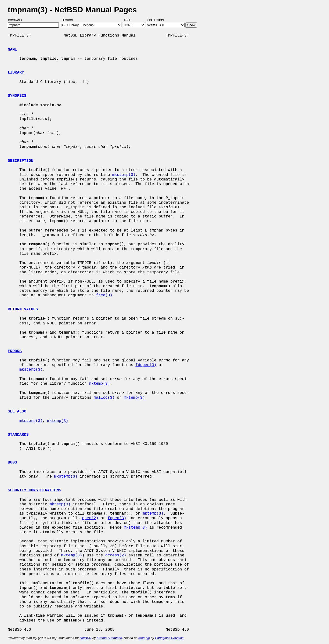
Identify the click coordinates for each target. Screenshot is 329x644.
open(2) (90, 518)
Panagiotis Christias (169, 638)
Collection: (156, 20)
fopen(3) (117, 518)
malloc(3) (104, 398)
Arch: (130, 20)
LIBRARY (16, 73)
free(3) (104, 295)
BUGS (12, 463)
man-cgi (144, 638)
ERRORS (15, 351)
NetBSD (86, 638)
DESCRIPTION (21, 161)
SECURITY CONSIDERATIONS (34, 490)
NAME (12, 50)
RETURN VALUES (23, 309)
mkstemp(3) (124, 175)
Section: (69, 20)
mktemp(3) (99, 384)
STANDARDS (18, 435)
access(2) (116, 555)
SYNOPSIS (17, 96)
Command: (17, 20)
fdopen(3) (146, 365)
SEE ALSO (17, 412)
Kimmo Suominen (109, 638)
